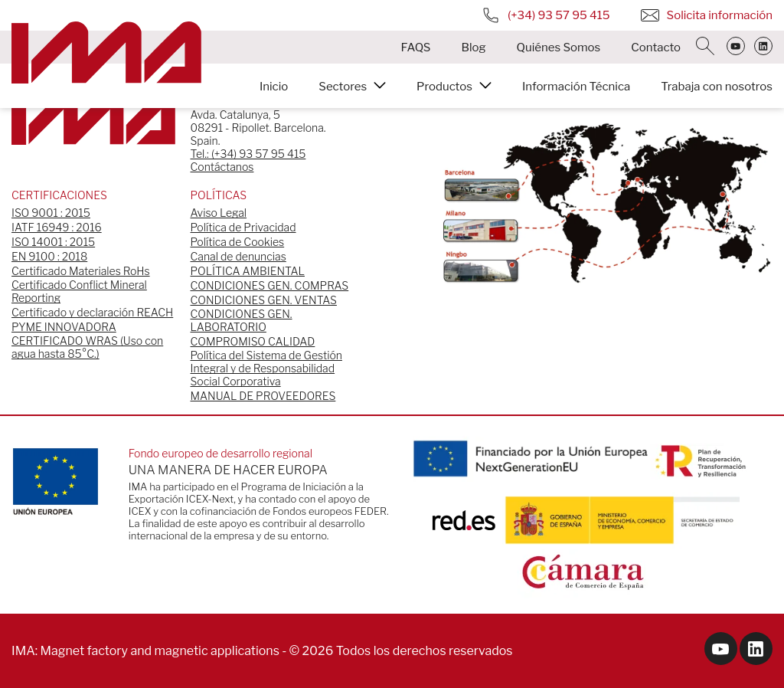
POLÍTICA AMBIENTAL (248, 271)
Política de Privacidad (243, 227)
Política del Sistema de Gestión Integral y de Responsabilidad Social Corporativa (266, 368)
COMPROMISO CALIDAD (253, 341)
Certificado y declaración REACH (92, 312)
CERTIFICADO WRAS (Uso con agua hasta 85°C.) (87, 347)
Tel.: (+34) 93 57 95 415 (248, 154)
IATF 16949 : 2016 (57, 227)
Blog (473, 48)
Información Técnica (576, 87)
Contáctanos (222, 167)
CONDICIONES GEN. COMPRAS (270, 285)
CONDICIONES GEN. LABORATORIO (242, 320)
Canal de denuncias (238, 256)
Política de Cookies (238, 242)
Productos (444, 87)
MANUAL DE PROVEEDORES (263, 396)
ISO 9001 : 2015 (51, 213)
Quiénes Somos (559, 48)
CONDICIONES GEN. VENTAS (264, 300)
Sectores (343, 87)
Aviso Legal (219, 213)
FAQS (415, 48)
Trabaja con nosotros (717, 87)
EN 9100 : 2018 (49, 256)
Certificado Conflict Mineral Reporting (79, 291)
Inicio (274, 87)
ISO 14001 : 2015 (53, 242)
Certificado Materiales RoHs (81, 271)
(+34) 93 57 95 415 (546, 15)
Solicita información (707, 15)
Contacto (656, 48)
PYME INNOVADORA (64, 327)
